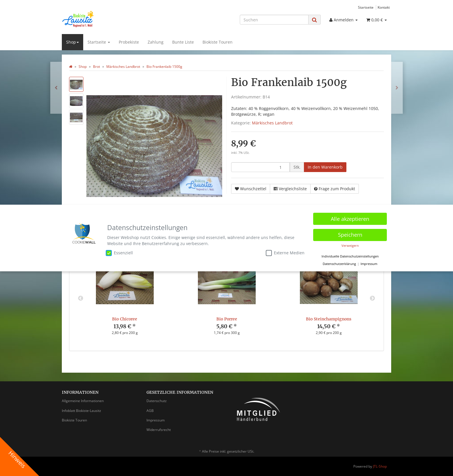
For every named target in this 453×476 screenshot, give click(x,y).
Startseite (366, 7)
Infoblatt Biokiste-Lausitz (81, 411)
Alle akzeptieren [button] (350, 219)
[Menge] (260, 167)
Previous (81, 298)
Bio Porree (227, 319)
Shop (73, 42)
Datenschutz (157, 401)
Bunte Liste (183, 42)
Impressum (156, 420)
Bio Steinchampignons (329, 319)
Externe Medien (285, 253)
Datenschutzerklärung (339, 264)
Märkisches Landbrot (272, 123)
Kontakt (384, 7)
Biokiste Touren (218, 42)
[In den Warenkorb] (325, 167)
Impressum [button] (369, 264)
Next (372, 298)
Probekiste (129, 42)
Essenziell (119, 253)
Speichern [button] (350, 234)
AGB (150, 411)
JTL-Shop (380, 466)
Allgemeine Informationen (83, 401)
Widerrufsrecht (159, 430)
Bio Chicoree (125, 319)
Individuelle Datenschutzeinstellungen (350, 256)
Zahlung (156, 42)
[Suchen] (274, 20)
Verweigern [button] (350, 245)
